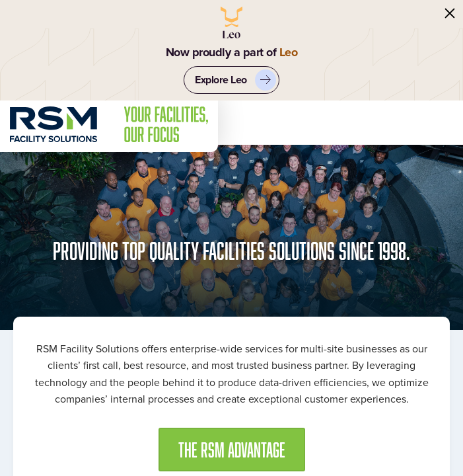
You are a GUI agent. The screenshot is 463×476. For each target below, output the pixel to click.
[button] (232, 450)
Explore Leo (235, 80)
